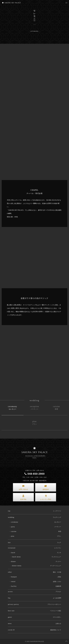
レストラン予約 (46, 499)
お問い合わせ (23, 489)
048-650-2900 (36, 474)
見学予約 (23, 499)
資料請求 (46, 489)
